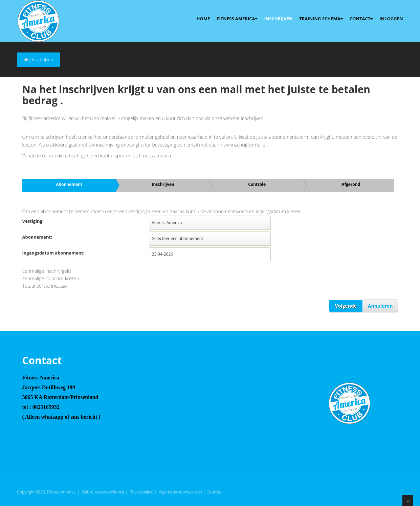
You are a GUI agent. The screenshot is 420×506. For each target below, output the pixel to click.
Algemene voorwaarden (181, 492)
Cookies (214, 492)
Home (203, 19)
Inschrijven (278, 19)
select (266, 223)
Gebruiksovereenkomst (103, 492)
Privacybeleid (141, 492)
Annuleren (380, 306)
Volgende (346, 306)
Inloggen (391, 19)
